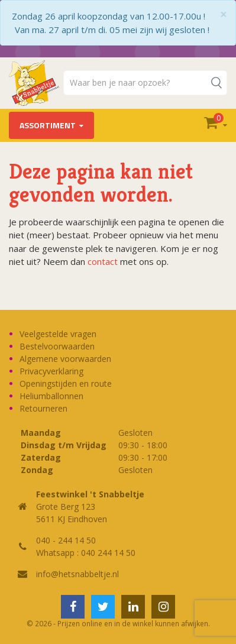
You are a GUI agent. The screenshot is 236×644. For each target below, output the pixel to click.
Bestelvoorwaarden (57, 346)
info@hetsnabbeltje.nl (77, 574)
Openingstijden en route (66, 384)
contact (103, 261)
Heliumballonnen (51, 396)
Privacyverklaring (51, 371)
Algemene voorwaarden (65, 359)
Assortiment (48, 125)
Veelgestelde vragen (58, 334)
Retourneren (43, 408)
